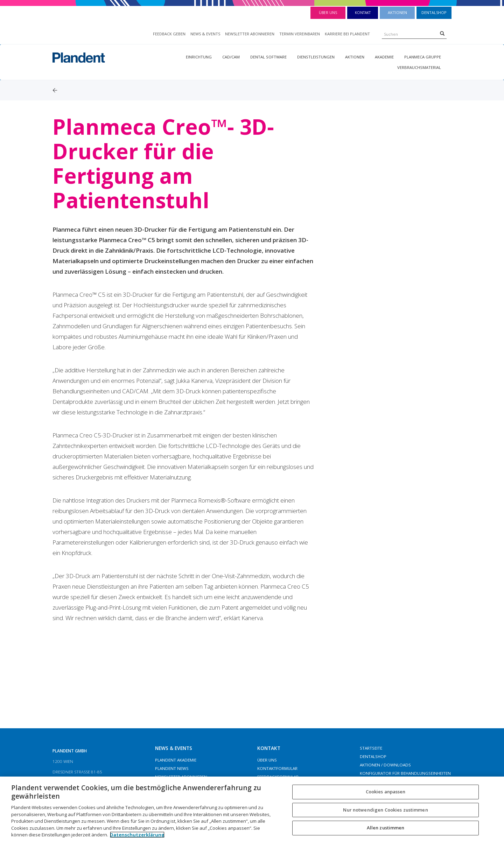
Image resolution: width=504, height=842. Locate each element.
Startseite (371, 748)
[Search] (442, 33)
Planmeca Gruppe (423, 57)
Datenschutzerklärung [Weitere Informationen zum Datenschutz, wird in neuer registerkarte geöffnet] (137, 835)
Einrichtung (199, 57)
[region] (252, 809)
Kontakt (363, 13)
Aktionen (397, 12)
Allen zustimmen (386, 828)
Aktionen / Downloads (385, 765)
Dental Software (268, 57)
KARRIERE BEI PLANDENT (347, 34)
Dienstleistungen (316, 57)
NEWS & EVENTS (205, 34)
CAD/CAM (231, 57)
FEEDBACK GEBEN (169, 34)
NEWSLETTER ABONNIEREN (250, 34)
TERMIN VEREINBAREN (300, 34)
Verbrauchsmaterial (419, 67)
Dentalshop (434, 12)
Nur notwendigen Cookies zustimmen (385, 810)
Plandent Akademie (176, 760)
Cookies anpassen (386, 792)
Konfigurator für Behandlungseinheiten (405, 773)
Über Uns (328, 13)
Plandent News (172, 768)
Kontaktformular (277, 768)
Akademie (384, 57)
